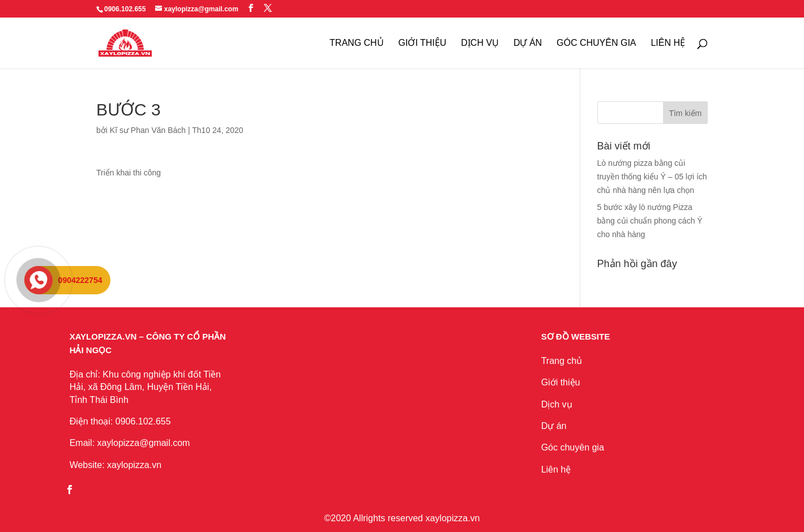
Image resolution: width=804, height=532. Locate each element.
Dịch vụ (557, 404)
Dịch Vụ (480, 43)
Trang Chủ (357, 43)
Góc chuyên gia (596, 43)
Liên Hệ (668, 43)
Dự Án (528, 43)
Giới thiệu (423, 43)
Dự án (554, 426)
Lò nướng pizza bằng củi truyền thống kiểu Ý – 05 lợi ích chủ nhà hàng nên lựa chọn (652, 177)
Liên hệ (556, 469)
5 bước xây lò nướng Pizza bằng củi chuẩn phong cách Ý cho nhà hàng (650, 221)
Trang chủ (562, 361)
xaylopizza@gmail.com (144, 443)
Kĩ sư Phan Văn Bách (148, 130)
